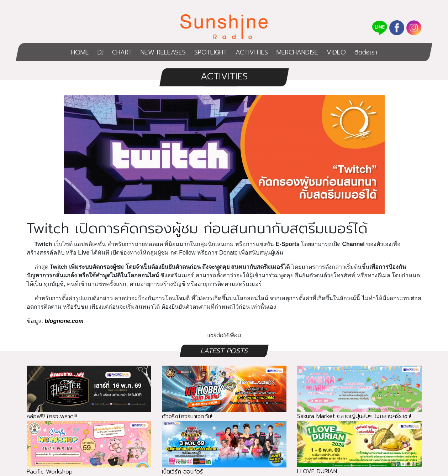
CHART (122, 52)
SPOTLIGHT (211, 52)
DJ (101, 52)
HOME (80, 52)
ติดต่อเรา (366, 52)
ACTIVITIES (252, 52)
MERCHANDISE (297, 52)
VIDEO (336, 52)
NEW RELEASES (163, 52)
